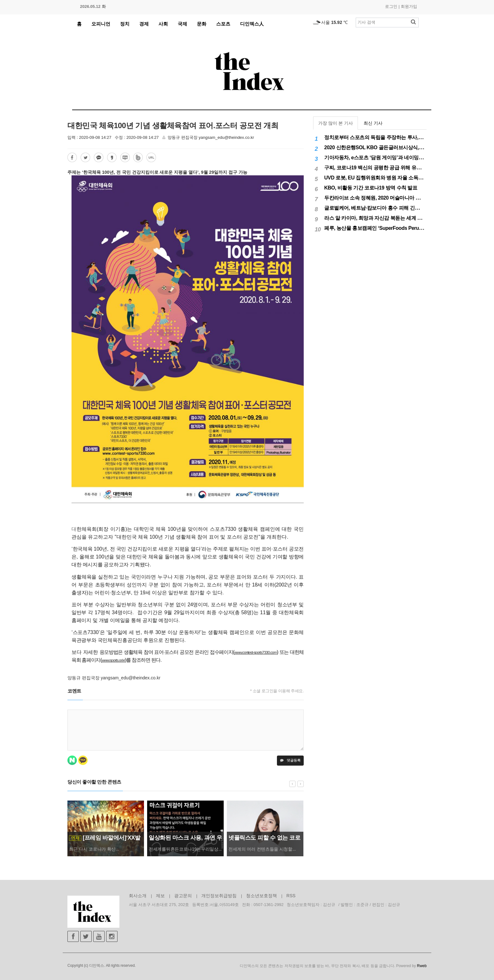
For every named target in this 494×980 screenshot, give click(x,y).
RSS (291, 896)
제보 (160, 896)
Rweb (422, 966)
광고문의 (183, 896)
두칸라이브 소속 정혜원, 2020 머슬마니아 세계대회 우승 (385, 198)
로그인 (391, 6)
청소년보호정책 (261, 896)
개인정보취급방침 (219, 896)
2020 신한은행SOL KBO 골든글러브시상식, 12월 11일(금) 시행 (392, 147)
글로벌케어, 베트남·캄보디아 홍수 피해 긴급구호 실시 (382, 208)
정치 (125, 24)
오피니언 (101, 24)
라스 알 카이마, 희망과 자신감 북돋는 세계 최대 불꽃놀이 (386, 218)
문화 (202, 24)
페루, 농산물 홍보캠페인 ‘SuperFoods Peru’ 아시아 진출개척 (390, 228)
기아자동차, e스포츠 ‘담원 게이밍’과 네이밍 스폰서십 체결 (387, 158)
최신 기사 (373, 123)
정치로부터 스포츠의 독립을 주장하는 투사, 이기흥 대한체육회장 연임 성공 (405, 137)
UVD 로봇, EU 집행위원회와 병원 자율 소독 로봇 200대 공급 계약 (395, 178)
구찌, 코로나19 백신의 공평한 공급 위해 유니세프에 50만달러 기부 (396, 168)
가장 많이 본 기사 (336, 123)
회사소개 (138, 896)
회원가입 (409, 6)
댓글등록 (290, 760)
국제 (182, 24)
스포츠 (223, 24)
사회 (163, 24)
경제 (144, 24)
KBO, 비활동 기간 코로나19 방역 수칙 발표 (371, 188)
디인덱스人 (252, 24)
